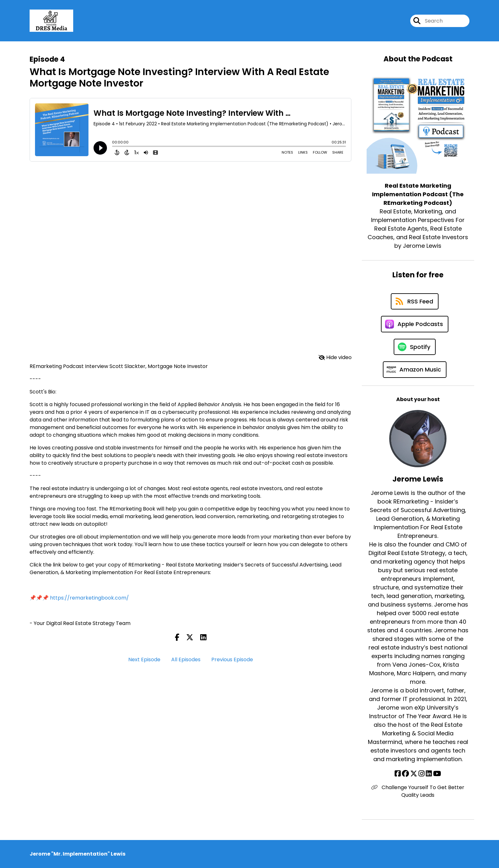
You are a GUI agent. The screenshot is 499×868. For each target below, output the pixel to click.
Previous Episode (232, 660)
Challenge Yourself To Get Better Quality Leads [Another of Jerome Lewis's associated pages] (418, 791)
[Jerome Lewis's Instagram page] (422, 774)
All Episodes (186, 660)
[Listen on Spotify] (415, 347)
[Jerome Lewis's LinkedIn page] (429, 774)
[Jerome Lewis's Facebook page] (398, 774)
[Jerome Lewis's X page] (414, 774)
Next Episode (144, 660)
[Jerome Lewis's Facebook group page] (405, 774)
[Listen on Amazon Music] (415, 370)
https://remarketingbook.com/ (89, 598)
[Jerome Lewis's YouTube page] (437, 774)
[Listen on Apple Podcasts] (415, 324)
